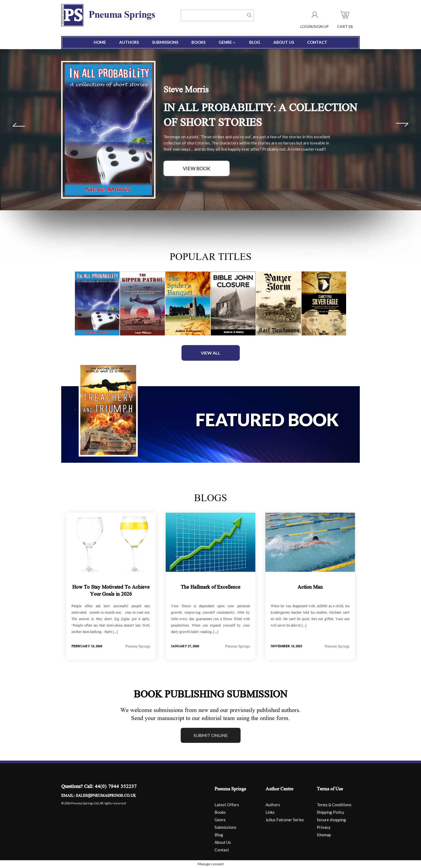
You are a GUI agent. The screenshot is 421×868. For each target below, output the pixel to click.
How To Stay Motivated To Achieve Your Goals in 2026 (111, 591)
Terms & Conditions (334, 805)
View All (211, 353)
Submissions (165, 42)
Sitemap (324, 835)
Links (270, 812)
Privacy (324, 827)
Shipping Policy (331, 812)
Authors (129, 42)
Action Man (310, 588)
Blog (255, 42)
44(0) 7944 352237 (116, 787)
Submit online (211, 735)
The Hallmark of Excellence (210, 588)
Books (198, 42)
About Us (284, 42)
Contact (317, 42)
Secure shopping (331, 820)
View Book (197, 168)
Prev (19, 125)
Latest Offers (227, 805)
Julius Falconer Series (285, 820)
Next (402, 125)
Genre (227, 42)
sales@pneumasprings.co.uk (106, 796)
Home (100, 42)
